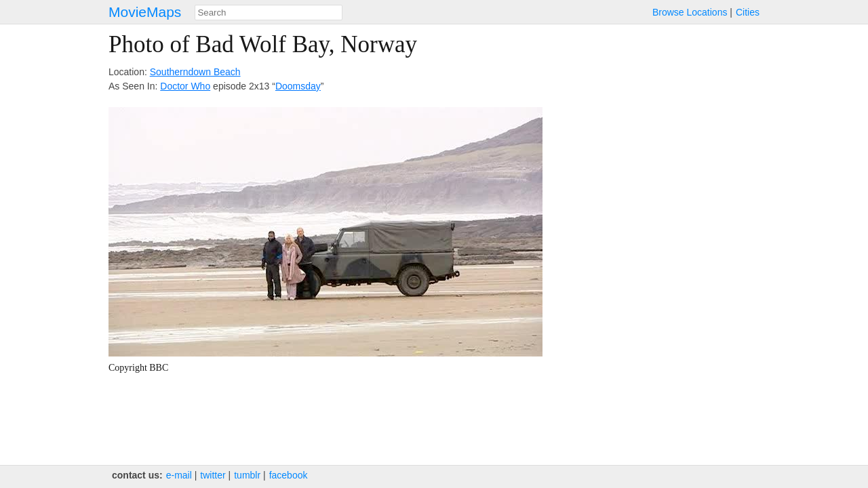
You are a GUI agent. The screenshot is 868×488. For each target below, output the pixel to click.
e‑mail (179, 475)
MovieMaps (145, 12)
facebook (289, 475)
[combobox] (269, 13)
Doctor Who (185, 86)
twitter (213, 475)
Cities (748, 12)
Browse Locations (690, 12)
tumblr (247, 475)
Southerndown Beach (195, 72)
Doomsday (298, 86)
